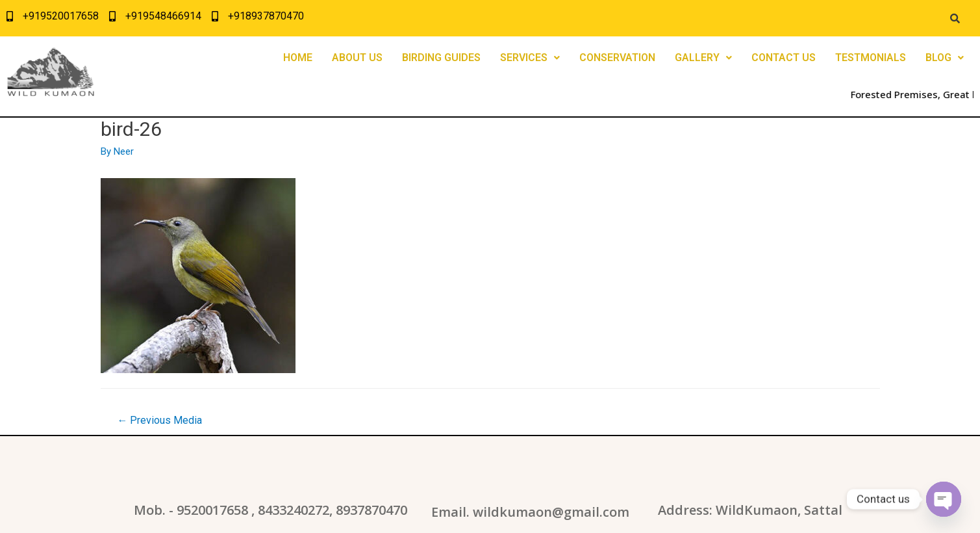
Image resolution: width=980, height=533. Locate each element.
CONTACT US (784, 58)
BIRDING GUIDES (441, 58)
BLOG (945, 58)
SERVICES (530, 58)
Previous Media (159, 420)
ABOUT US (357, 58)
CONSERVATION (617, 58)
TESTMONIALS (871, 58)
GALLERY (703, 58)
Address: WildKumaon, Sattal (750, 510)
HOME (298, 58)
